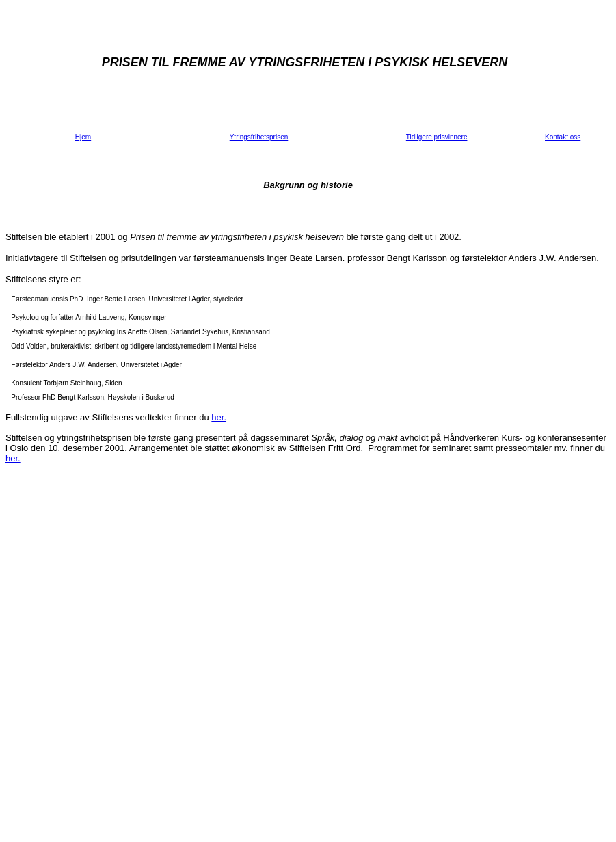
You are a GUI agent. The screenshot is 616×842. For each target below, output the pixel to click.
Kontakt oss (563, 137)
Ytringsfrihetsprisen (259, 137)
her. (219, 417)
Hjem (83, 137)
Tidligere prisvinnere (437, 137)
